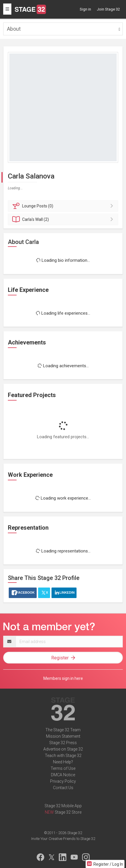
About (14, 29)
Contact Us (63, 788)
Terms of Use (63, 768)
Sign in (85, 9)
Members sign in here (63, 678)
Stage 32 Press (63, 743)
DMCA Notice (63, 775)
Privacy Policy (63, 781)
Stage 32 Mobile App (63, 806)
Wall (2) (64, 219)
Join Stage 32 (108, 9)
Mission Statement (63, 736)
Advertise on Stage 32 (63, 749)
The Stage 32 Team (63, 730)
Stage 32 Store (68, 812)
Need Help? (63, 762)
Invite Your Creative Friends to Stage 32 (63, 839)
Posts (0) (64, 206)
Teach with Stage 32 (63, 756)
